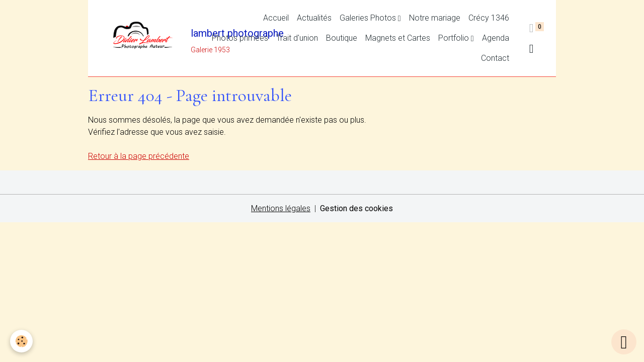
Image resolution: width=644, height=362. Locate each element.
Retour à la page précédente (139, 156)
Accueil (276, 18)
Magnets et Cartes (398, 38)
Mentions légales (281, 208)
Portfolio (455, 38)
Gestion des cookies (356, 208)
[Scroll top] (624, 342)
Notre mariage (435, 18)
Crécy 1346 (489, 18)
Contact (495, 58)
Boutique (342, 38)
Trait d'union (297, 38)
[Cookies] (21, 341)
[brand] (146, 38)
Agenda (496, 38)
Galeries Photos (369, 18)
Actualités (314, 18)
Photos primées (240, 38)
